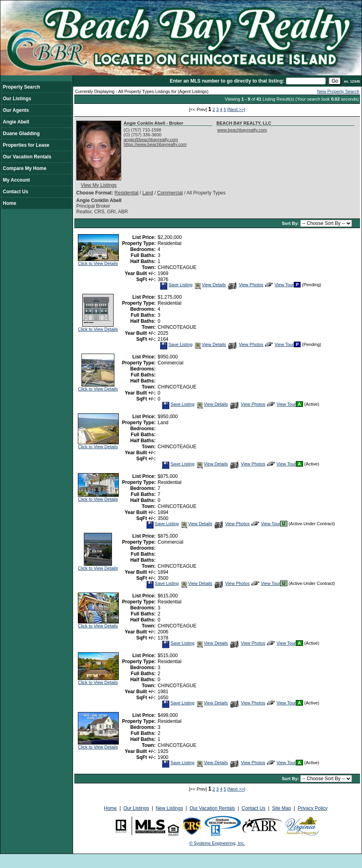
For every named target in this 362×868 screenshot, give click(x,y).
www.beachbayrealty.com (242, 130)
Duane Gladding (21, 134)
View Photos (246, 285)
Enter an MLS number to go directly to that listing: (227, 81)
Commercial (170, 193)
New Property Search (338, 91)
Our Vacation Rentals (27, 157)
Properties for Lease (26, 145)
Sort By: (291, 223)
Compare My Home (25, 168)
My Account (16, 180)
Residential (126, 193)
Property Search (21, 87)
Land (148, 193)
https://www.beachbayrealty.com (155, 144)
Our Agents (16, 110)
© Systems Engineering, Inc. (217, 843)
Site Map (282, 808)
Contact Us (15, 192)
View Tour (279, 285)
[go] (335, 81)
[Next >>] (236, 109)
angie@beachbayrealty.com (151, 140)
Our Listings (17, 99)
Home (9, 203)
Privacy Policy (313, 808)
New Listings (169, 808)
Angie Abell (16, 122)
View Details (210, 285)
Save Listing (176, 285)
